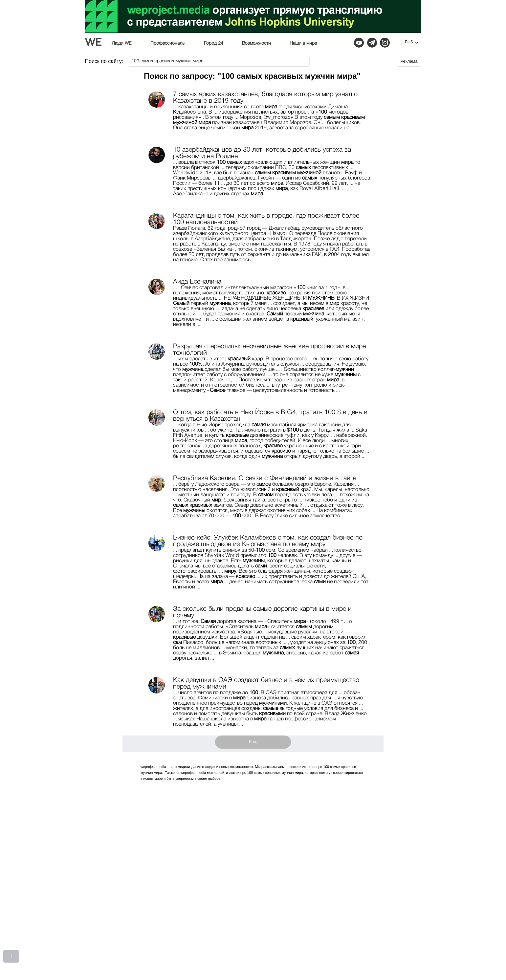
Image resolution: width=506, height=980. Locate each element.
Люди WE (122, 43)
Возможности (256, 43)
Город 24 (214, 43)
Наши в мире (303, 43)
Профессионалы (168, 43)
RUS (409, 42)
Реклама (409, 61)
